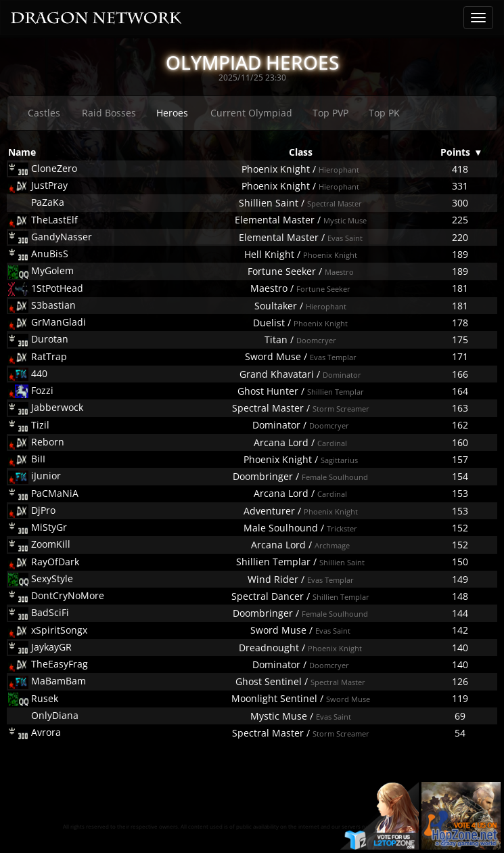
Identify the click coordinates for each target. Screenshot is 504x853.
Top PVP (330, 113)
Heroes (172, 113)
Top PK (384, 113)
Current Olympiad (251, 113)
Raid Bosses (109, 113)
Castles (44, 113)
